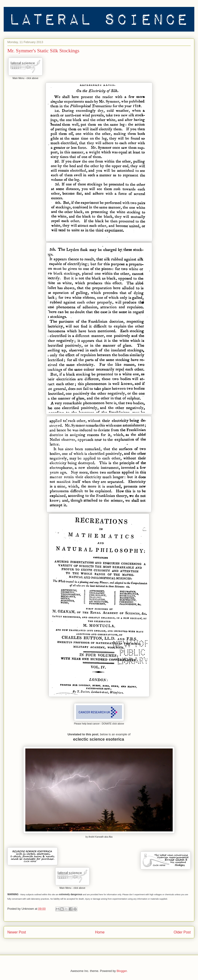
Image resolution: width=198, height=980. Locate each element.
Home (100, 932)
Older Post (182, 932)
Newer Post (17, 932)
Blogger (122, 971)
